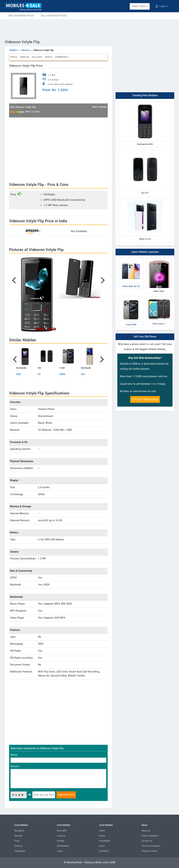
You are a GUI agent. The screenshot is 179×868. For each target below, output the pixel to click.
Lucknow (61, 836)
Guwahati (104, 851)
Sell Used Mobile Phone (21, 16)
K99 (18, 374)
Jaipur (60, 851)
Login (162, 6)
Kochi (102, 846)
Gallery (37, 57)
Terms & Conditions (151, 846)
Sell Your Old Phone (145, 337)
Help (144, 836)
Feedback (153, 836)
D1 (39, 374)
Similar (25, 57)
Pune (17, 841)
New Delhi (62, 831)
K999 (62, 374)
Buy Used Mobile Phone (54, 16)
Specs (48, 57)
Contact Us (147, 841)
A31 (83, 374)
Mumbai (18, 836)
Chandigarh (105, 841)
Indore (102, 836)
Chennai (18, 846)
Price (14, 57)
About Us (146, 831)
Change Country (149, 851)
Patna (102, 831)
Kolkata (60, 841)
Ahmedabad (63, 846)
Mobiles (13, 50)
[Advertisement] (89, 29)
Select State (140, 6)
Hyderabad (20, 851)
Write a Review (99, 107)
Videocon (25, 50)
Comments (62, 57)
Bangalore (19, 831)
